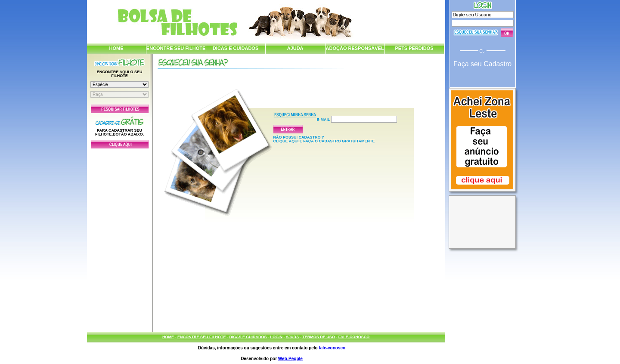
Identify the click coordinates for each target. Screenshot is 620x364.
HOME (116, 48)
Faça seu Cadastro (482, 64)
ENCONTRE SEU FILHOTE (176, 48)
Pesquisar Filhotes (120, 109)
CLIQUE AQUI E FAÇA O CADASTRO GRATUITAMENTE (324, 141)
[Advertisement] (120, 238)
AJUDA (295, 48)
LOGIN (276, 337)
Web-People (290, 359)
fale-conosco (332, 348)
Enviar (288, 129)
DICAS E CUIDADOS (236, 48)
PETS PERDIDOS (414, 48)
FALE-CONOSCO (354, 337)
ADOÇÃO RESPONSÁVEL (355, 48)
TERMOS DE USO (319, 337)
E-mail (357, 119)
